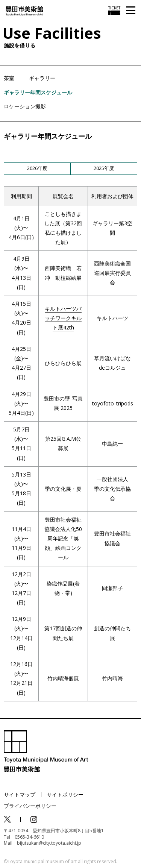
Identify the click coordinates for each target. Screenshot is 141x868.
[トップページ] (24, 10)
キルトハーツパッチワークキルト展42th (63, 318)
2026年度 (37, 168)
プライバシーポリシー (30, 806)
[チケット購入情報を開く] (114, 11)
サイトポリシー (65, 794)
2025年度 (104, 168)
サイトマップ (20, 794)
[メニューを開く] (131, 11)
